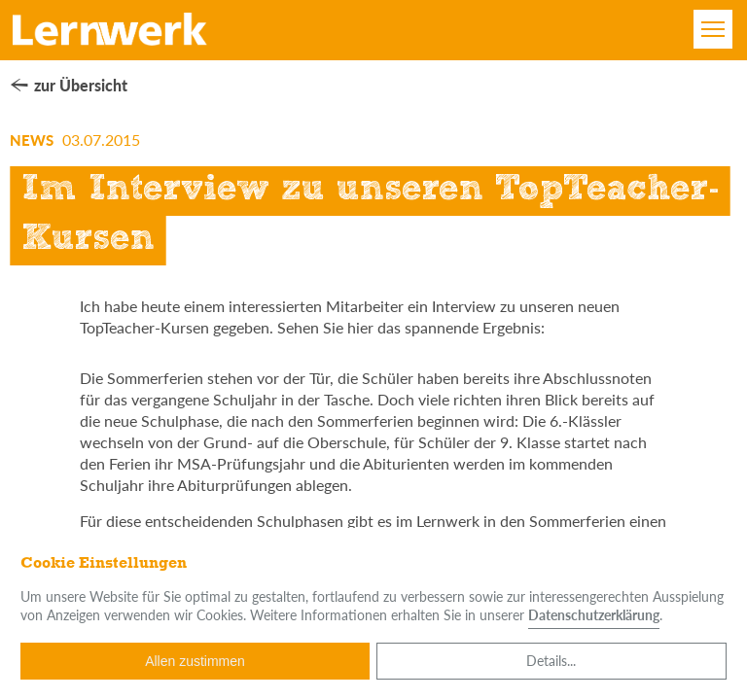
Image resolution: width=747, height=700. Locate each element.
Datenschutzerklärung (594, 615)
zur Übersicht (81, 85)
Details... (551, 661)
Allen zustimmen (195, 661)
